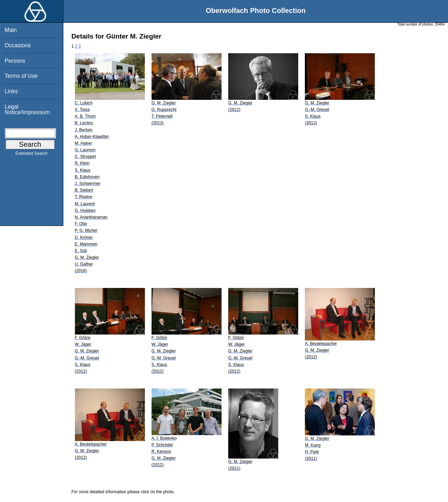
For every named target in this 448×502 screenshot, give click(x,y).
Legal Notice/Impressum (27, 109)
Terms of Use (21, 76)
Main (11, 30)
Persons (15, 61)
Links (11, 91)
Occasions (18, 45)
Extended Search (31, 155)
